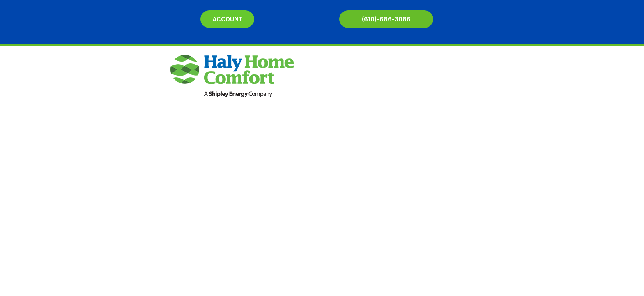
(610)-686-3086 (386, 19)
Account (228, 19)
